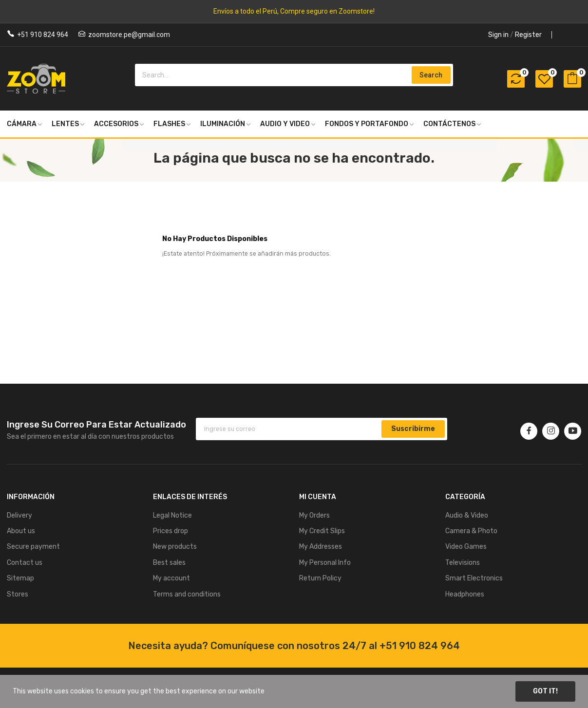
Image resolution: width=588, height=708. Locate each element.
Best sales (169, 563)
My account (171, 578)
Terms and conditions (187, 594)
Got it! (545, 691)
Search (431, 75)
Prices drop (171, 531)
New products (175, 547)
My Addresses (321, 547)
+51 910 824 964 (43, 35)
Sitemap (20, 578)
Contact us (25, 563)
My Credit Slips (322, 531)
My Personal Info (325, 563)
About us (21, 531)
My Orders (314, 515)
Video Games (466, 547)
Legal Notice (172, 515)
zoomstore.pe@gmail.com (129, 35)
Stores (18, 594)
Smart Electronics (474, 578)
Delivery (19, 515)
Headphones (465, 594)
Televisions (463, 563)
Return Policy (320, 578)
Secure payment (33, 547)
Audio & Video (467, 515)
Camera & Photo (471, 531)
